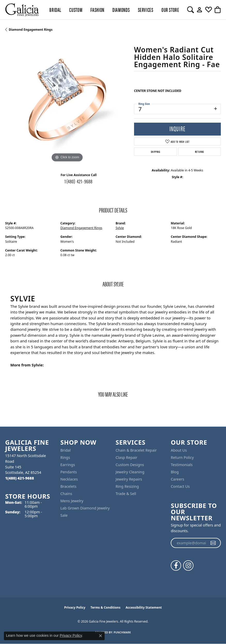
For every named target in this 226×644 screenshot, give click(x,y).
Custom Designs (130, 465)
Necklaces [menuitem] (69, 479)
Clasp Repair (127, 457)
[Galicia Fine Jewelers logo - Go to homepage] (22, 10)
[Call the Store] (20, 478)
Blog (175, 472)
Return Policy (182, 457)
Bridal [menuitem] (66, 450)
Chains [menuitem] (66, 494)
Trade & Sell (126, 494)
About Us (179, 450)
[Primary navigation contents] (113, 10)
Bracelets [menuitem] (68, 486)
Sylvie (120, 228)
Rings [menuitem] (65, 457)
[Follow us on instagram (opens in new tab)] (188, 566)
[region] (67, 102)
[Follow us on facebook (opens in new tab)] (176, 566)
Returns (200, 152)
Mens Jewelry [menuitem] (72, 501)
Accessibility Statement (144, 607)
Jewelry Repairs (129, 479)
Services (146, 10)
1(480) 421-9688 (79, 181)
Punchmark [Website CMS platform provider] (122, 632)
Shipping (155, 152)
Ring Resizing (127, 486)
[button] (190, 10)
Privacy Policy (75, 607)
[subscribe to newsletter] (213, 543)
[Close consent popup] (100, 636)
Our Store (170, 10)
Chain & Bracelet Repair (136, 450)
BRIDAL (55, 10)
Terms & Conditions (105, 607)
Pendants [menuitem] (69, 472)
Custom (76, 10)
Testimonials (182, 465)
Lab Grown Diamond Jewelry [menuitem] (85, 508)
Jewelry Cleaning (130, 472)
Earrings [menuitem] (68, 465)
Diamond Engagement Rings (31, 30)
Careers (177, 479)
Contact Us (180, 486)
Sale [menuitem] (64, 515)
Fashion (97, 10)
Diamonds (121, 10)
